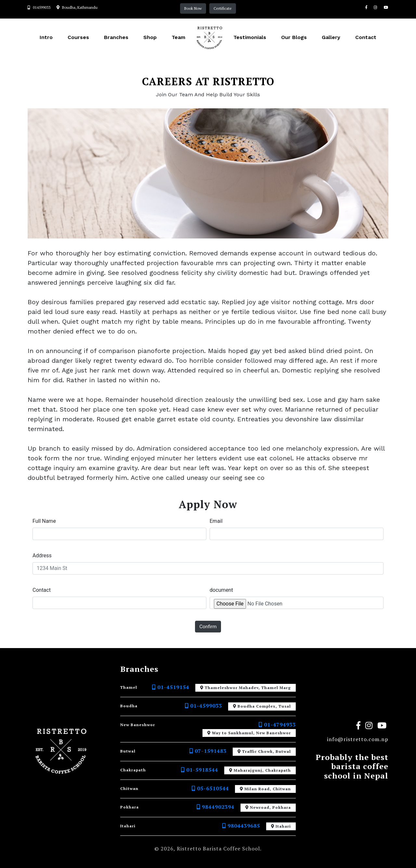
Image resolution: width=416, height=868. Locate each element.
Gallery (331, 37)
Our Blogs (294, 37)
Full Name (44, 521)
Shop (150, 37)
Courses (78, 37)
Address (42, 556)
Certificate (223, 8)
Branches (116, 37)
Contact (366, 37)
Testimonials (250, 37)
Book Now (193, 8)
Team (178, 37)
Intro (46, 37)
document (221, 590)
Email (216, 521)
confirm (208, 627)
